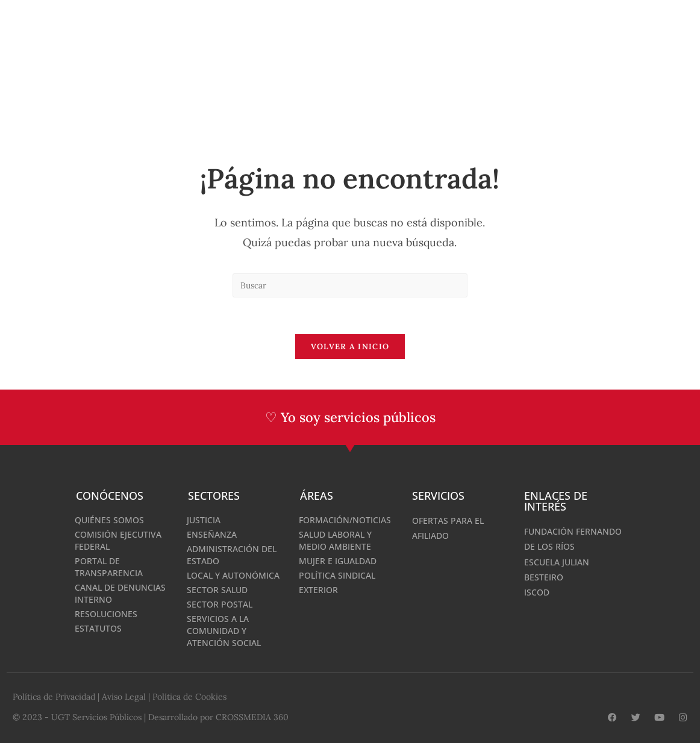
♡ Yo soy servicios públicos (350, 417)
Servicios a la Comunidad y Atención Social (224, 631)
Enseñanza (212, 534)
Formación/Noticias (345, 520)
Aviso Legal (124, 697)
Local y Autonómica (233, 575)
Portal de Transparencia (109, 567)
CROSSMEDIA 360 (252, 717)
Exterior (318, 590)
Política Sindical (337, 575)
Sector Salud (217, 590)
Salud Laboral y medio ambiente (335, 540)
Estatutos (98, 628)
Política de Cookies (189, 697)
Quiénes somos (109, 520)
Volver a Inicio (350, 347)
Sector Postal (220, 604)
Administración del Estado (232, 555)
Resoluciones (106, 614)
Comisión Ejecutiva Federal (118, 540)
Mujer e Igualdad (338, 561)
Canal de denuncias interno (120, 593)
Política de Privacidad (54, 697)
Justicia (204, 520)
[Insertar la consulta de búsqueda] (350, 285)
